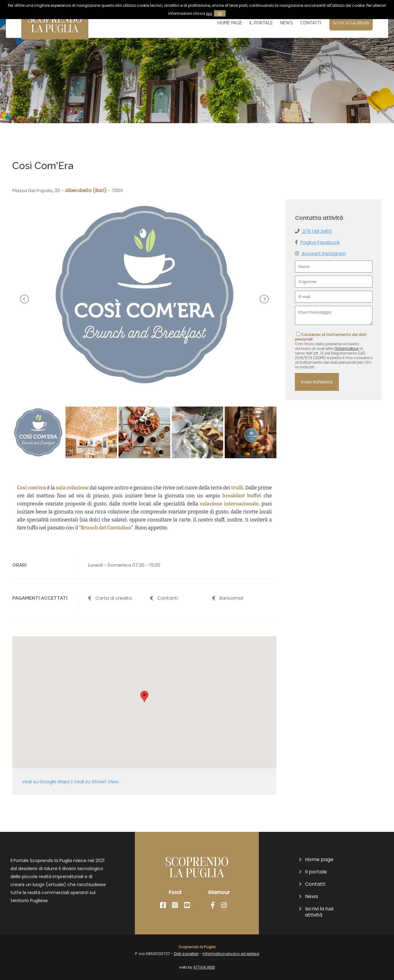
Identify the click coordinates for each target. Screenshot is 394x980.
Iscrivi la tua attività (351, 23)
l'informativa (346, 348)
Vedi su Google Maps (46, 782)
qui (209, 13)
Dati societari (186, 954)
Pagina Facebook (320, 242)
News (286, 23)
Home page (230, 23)
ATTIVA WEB (204, 967)
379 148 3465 (317, 231)
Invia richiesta (317, 382)
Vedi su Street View (96, 782)
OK (220, 13)
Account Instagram (324, 253)
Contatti (311, 23)
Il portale (261, 23)
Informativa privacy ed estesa (231, 954)
